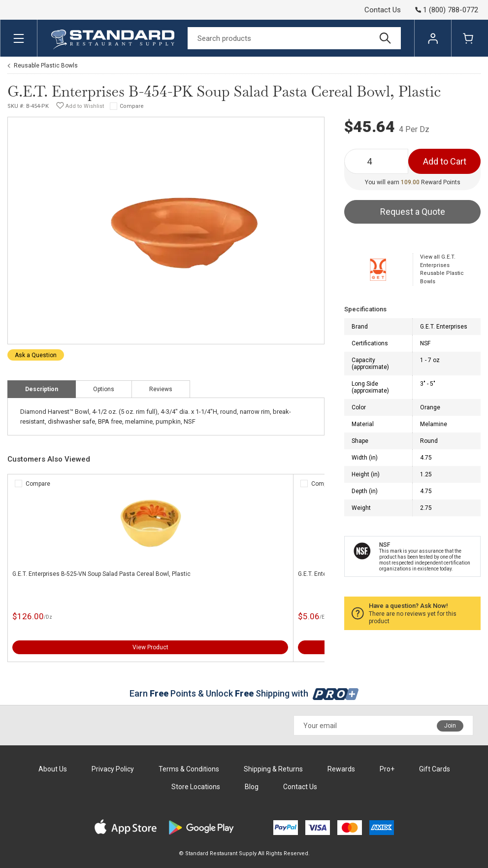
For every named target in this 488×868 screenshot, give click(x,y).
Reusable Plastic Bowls (46, 66)
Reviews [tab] (161, 389)
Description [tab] (42, 389)
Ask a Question (36, 355)
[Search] (294, 38)
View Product (150, 647)
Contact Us (383, 10)
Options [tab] (104, 389)
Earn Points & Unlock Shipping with (244, 693)
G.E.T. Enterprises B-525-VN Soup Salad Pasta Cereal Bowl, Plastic (101, 574)
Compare (132, 106)
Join (450, 726)
